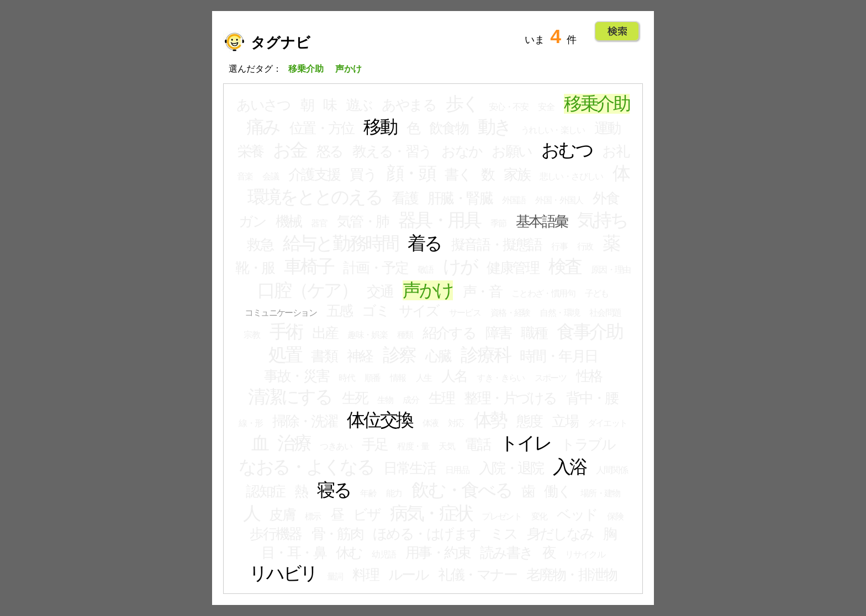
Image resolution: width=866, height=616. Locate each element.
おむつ (567, 150)
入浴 (569, 467)
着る (424, 243)
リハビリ (283, 573)
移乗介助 (597, 104)
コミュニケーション (281, 313)
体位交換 (380, 420)
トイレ (525, 443)
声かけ (428, 290)
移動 (380, 127)
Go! (617, 31)
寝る (334, 490)
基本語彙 (542, 221)
